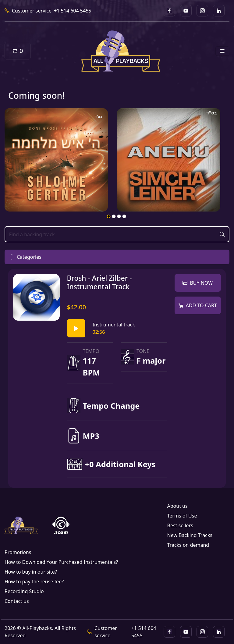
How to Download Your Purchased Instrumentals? (61, 562)
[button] (117, 257)
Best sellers (180, 525)
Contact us (17, 601)
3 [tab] (119, 216)
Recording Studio (24, 591)
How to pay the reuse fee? (34, 582)
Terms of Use (182, 516)
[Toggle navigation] (222, 51)
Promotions (18, 552)
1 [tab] (108, 216)
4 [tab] (124, 216)
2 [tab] (114, 216)
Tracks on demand (188, 545)
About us (177, 506)
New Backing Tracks (190, 535)
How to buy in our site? (31, 572)
